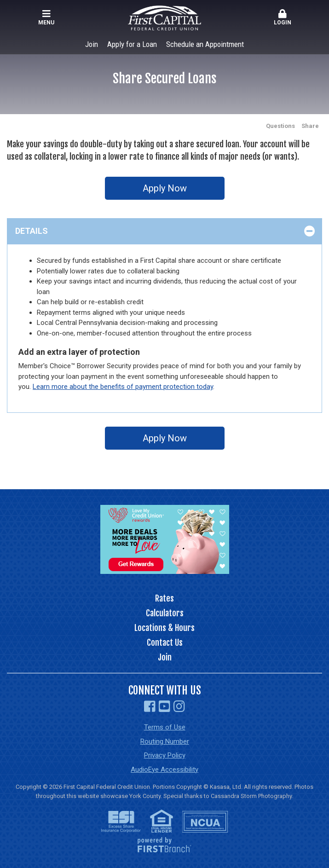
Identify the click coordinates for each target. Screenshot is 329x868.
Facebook (150, 706)
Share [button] (310, 126)
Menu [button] (46, 17)
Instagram (179, 706)
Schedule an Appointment (205, 44)
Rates (164, 598)
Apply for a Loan (132, 44)
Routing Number (165, 741)
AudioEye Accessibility (164, 770)
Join (92, 44)
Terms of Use (165, 727)
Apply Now (165, 188)
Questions (280, 126)
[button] (283, 18)
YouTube (164, 706)
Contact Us (165, 642)
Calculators (165, 613)
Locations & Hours (164, 628)
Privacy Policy (165, 755)
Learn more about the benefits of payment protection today (123, 387)
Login (283, 17)
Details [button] (32, 231)
